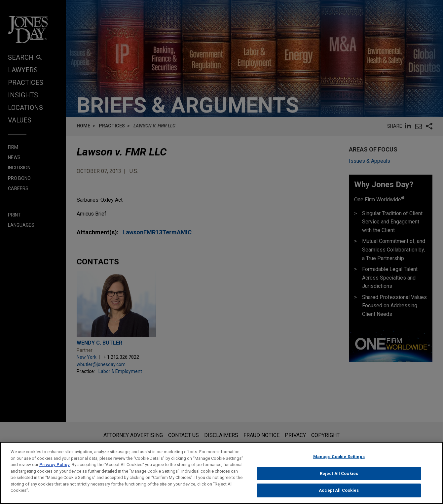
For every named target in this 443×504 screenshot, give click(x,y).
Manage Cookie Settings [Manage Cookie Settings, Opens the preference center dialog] (339, 457)
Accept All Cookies (339, 491)
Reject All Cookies (339, 474)
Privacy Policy (55, 465)
